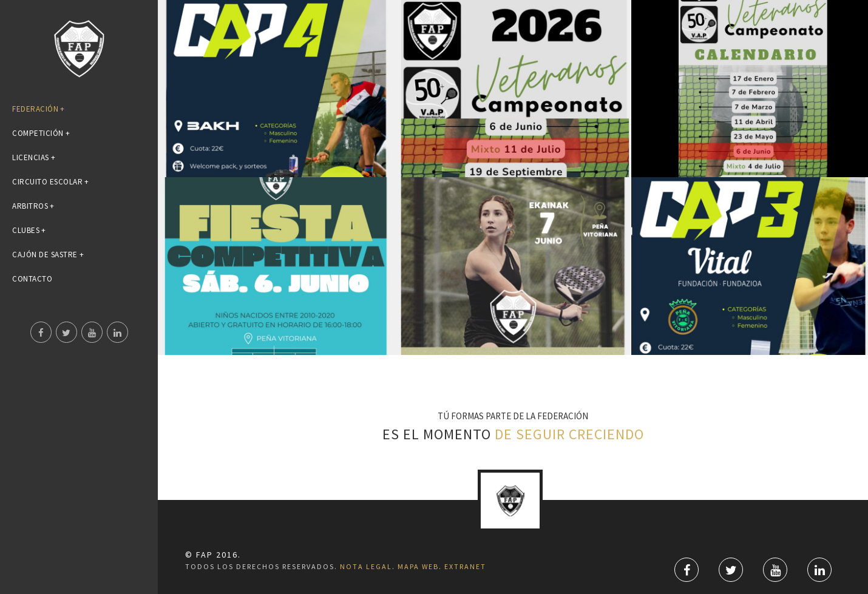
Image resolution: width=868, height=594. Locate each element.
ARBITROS (33, 206)
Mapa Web (418, 566)
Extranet (465, 566)
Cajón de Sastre (48, 255)
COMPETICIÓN (41, 133)
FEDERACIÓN (39, 109)
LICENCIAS (34, 157)
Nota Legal (366, 566)
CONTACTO (32, 279)
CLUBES (29, 230)
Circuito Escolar (51, 182)
